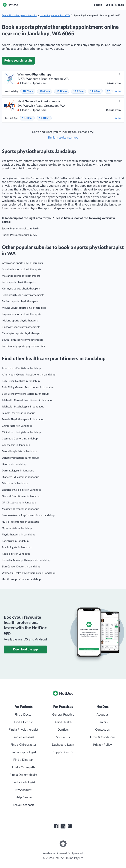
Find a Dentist (24, 722)
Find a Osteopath (23, 767)
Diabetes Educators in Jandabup (21, 477)
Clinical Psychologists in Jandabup (21, 432)
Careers (103, 722)
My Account (23, 790)
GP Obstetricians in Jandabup (19, 503)
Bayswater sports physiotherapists (22, 314)
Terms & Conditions (102, 737)
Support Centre (63, 752)
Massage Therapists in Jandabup (21, 509)
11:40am (95, 91)
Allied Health (63, 722)
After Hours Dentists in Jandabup (21, 368)
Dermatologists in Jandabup (18, 471)
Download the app (25, 649)
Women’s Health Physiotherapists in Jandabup (29, 573)
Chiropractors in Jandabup (17, 426)
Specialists (63, 737)
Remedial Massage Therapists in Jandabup (26, 560)
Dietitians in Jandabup (15, 483)
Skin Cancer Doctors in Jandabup (21, 567)
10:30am (27, 118)
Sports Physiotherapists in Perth (20, 229)
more (117, 91)
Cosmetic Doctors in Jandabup (20, 439)
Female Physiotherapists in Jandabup (23, 420)
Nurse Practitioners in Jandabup (21, 522)
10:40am (45, 91)
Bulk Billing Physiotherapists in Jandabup (25, 394)
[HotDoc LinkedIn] (63, 826)
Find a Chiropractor (23, 745)
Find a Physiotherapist (24, 730)
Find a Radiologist (24, 782)
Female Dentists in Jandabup (19, 413)
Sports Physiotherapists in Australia (19, 15)
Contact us (102, 730)
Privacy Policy (102, 745)
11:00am (62, 91)
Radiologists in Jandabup (16, 554)
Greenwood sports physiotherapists (22, 263)
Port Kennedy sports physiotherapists (23, 346)
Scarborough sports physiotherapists (23, 295)
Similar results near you (63, 138)
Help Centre (24, 797)
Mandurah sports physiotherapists (22, 270)
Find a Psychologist (23, 752)
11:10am (44, 118)
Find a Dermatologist (24, 775)
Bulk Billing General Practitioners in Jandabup (28, 388)
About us (103, 715)
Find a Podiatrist (23, 737)
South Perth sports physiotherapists (22, 340)
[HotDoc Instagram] (70, 826)
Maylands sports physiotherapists (21, 276)
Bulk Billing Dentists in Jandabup (21, 381)
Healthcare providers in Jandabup (21, 579)
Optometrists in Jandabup (17, 528)
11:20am (78, 91)
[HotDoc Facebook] (56, 826)
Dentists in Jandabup (14, 464)
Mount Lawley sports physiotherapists (24, 308)
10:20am (28, 91)
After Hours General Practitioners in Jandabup (29, 375)
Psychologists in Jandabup (17, 547)
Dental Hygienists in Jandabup (19, 452)
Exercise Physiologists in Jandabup (22, 490)
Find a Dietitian (23, 760)
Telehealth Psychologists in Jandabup (23, 407)
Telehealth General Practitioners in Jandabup (28, 400)
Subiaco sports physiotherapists (20, 302)
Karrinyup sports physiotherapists (21, 289)
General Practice (63, 715)
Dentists (63, 730)
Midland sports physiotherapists (20, 321)
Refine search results (18, 61)
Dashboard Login (63, 745)
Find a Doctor (24, 715)
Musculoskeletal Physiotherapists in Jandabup (28, 515)
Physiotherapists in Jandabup (19, 535)
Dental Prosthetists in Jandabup (20, 458)
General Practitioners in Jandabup (21, 496)
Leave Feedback (24, 805)
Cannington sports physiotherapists (22, 333)
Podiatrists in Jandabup (15, 541)
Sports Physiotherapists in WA (55, 15)
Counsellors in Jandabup (16, 445)
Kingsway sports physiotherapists (21, 327)
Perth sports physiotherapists (19, 282)
